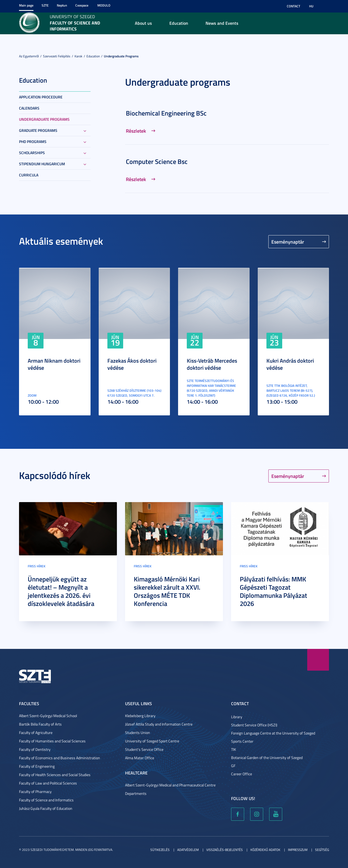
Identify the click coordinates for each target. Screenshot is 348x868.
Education (179, 23)
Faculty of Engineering (37, 766)
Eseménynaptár (288, 242)
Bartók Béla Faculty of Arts (40, 724)
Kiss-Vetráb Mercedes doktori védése (212, 364)
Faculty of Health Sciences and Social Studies (55, 775)
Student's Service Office (144, 749)
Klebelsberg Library (140, 716)
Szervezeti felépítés (57, 56)
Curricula (29, 175)
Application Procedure (41, 97)
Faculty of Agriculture (36, 732)
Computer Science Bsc (157, 161)
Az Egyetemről (29, 56)
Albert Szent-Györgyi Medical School (48, 716)
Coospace (82, 5)
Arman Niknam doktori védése (54, 364)
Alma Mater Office (140, 758)
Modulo (104, 5)
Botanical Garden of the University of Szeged (267, 757)
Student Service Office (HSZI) (254, 725)
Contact (293, 6)
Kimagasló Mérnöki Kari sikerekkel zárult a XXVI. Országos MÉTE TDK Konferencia (167, 591)
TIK (234, 749)
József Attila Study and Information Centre (159, 724)
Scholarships (32, 153)
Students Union (138, 732)
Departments (136, 793)
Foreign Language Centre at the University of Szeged (273, 733)
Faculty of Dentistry (35, 749)
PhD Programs (33, 141)
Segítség (322, 850)
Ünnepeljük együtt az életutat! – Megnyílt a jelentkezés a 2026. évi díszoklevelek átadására (61, 591)
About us (143, 23)
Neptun (62, 5)
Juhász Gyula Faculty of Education (46, 808)
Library (237, 717)
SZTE (45, 5)
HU (311, 6)
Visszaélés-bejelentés (225, 850)
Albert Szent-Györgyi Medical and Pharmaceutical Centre (170, 785)
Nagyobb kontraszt (326, 6)
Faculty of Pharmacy (35, 791)
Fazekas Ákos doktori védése (132, 364)
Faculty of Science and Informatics (46, 800)
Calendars (29, 108)
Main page (26, 5)
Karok (78, 56)
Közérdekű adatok (265, 850)
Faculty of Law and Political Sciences (48, 783)
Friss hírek (37, 566)
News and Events (222, 23)
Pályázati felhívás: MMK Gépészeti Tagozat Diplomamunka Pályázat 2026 (274, 591)
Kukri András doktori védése (290, 364)
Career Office (242, 774)
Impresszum (298, 850)
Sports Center (242, 741)
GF (233, 766)
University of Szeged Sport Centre (152, 741)
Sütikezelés (160, 850)
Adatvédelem (188, 850)
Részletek (136, 131)
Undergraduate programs (121, 56)
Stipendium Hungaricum (42, 164)
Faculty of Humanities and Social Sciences (52, 741)
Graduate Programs (38, 130)
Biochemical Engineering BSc (166, 113)
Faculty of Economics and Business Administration (60, 758)
